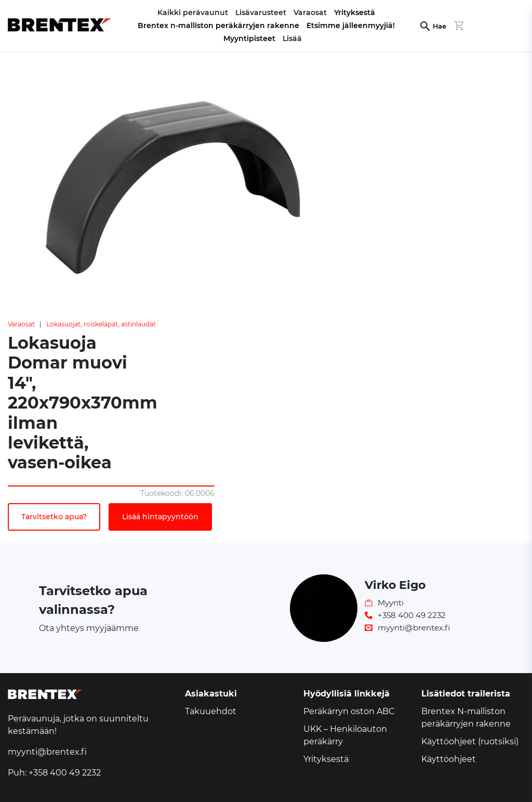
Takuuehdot (211, 711)
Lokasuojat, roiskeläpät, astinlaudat (101, 324)
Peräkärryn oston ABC (349, 711)
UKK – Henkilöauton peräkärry (345, 735)
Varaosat (21, 324)
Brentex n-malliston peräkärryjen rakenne (218, 25)
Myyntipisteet (249, 38)
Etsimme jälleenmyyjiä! (351, 25)
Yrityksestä (355, 12)
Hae (440, 26)
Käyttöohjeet (449, 759)
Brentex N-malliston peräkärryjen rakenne (466, 718)
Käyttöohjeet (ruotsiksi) (470, 741)
